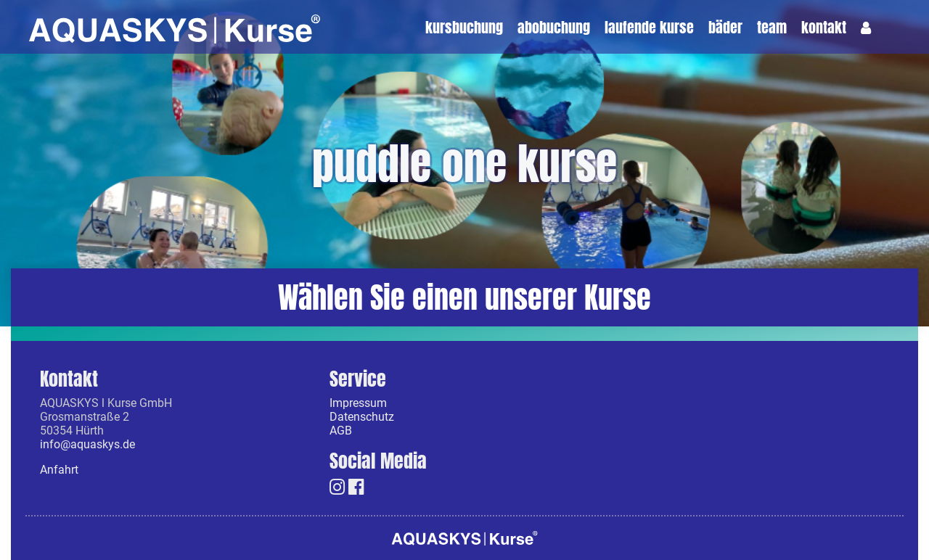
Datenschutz (362, 416)
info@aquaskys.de (87, 444)
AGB (341, 430)
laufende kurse (649, 28)
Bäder (725, 28)
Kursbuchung (464, 28)
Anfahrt (59, 469)
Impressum (358, 403)
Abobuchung (554, 28)
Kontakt (824, 28)
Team (772, 28)
